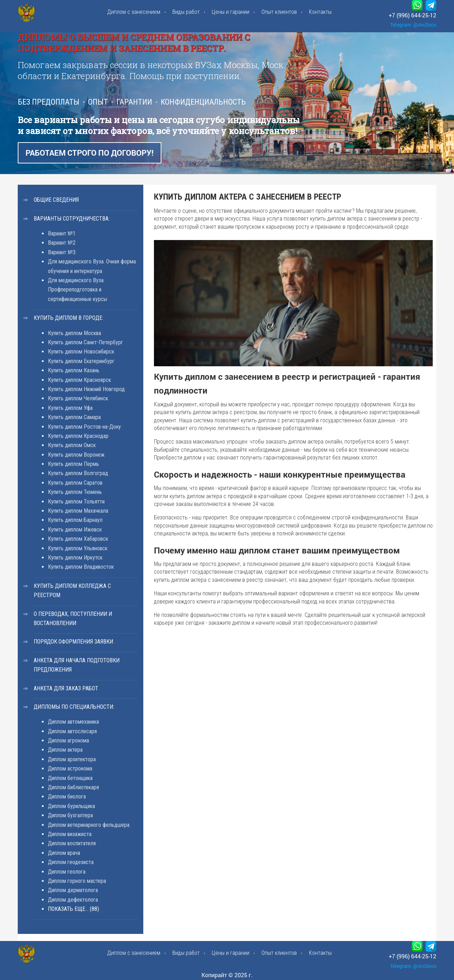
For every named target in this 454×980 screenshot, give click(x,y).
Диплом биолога (67, 797)
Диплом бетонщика (70, 778)
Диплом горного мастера (77, 881)
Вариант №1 (62, 233)
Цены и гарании (231, 12)
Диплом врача (64, 853)
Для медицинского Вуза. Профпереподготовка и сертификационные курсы (77, 290)
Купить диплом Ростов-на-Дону (84, 427)
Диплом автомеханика (73, 722)
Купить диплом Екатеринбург (81, 361)
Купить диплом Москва (74, 333)
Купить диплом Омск (72, 445)
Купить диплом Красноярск (79, 380)
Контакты (320, 12)
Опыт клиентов (279, 12)
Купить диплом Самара (74, 417)
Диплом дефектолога (73, 900)
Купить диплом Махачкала (78, 511)
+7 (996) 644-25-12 (413, 15)
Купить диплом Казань (74, 370)
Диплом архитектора (72, 759)
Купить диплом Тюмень (75, 492)
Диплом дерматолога (73, 890)
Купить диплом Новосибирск (81, 352)
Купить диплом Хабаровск (78, 539)
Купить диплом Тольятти (76, 502)
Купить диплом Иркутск (75, 558)
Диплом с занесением (134, 12)
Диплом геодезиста (71, 862)
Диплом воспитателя (72, 843)
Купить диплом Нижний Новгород (86, 389)
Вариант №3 (62, 252)
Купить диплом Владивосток (81, 567)
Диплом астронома (70, 769)
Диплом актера (65, 750)
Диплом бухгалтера (70, 815)
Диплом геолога (67, 872)
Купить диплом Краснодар (78, 436)
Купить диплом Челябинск (78, 398)
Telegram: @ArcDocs (413, 25)
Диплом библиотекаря (73, 787)
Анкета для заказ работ (66, 688)
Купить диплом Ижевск (75, 530)
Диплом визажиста (70, 834)
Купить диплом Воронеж (76, 455)
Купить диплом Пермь (73, 464)
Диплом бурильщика (71, 806)
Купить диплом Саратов (75, 483)
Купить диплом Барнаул (75, 520)
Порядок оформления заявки (73, 642)
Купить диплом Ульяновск (78, 548)
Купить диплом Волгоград (78, 473)
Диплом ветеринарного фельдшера (89, 825)
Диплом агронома (68, 740)
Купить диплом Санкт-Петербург (85, 342)
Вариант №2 (62, 243)
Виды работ (186, 12)
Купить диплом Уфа (70, 408)
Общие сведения (56, 200)
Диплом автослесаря (72, 731)
